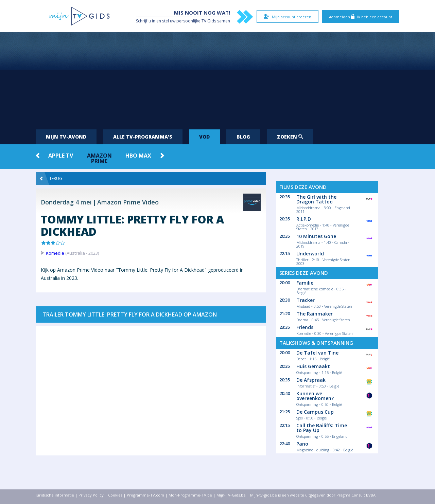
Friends (305, 327)
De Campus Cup (315, 412)
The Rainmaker (315, 314)
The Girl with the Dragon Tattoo (316, 199)
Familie (305, 283)
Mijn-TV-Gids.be (231, 495)
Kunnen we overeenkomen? (315, 396)
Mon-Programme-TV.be (190, 495)
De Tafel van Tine (317, 353)
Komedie (55, 253)
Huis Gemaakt (313, 366)
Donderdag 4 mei (66, 202)
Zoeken (290, 137)
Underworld (310, 254)
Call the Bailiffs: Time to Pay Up (322, 428)
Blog (243, 137)
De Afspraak (311, 380)
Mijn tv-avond (66, 137)
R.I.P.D (304, 219)
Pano (302, 444)
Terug (51, 179)
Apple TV (61, 156)
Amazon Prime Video (128, 202)
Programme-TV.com (145, 495)
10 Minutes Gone (316, 236)
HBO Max (138, 156)
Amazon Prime (99, 158)
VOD (204, 137)
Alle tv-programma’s (143, 137)
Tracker (306, 300)
